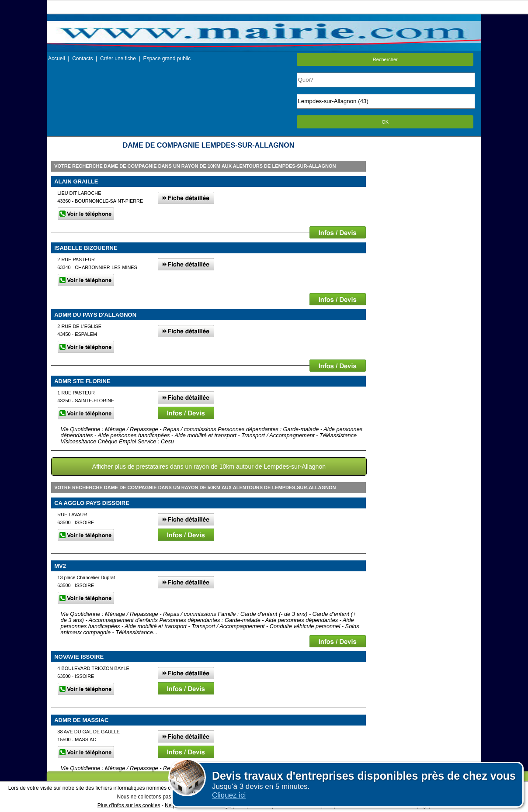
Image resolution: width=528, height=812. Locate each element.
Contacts (82, 59)
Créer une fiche (118, 59)
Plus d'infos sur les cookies (129, 805)
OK (385, 122)
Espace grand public (167, 59)
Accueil (57, 59)
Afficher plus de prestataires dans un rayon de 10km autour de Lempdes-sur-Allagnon (209, 466)
